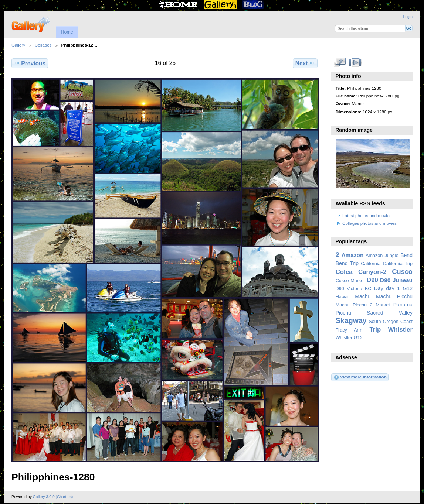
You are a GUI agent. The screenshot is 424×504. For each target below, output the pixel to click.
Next (305, 63)
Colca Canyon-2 (361, 272)
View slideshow (355, 62)
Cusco (402, 272)
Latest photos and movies (367, 215)
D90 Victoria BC (354, 289)
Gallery (18, 45)
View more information (360, 377)
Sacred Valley (390, 313)
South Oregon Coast (391, 322)
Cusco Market (350, 281)
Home (67, 32)
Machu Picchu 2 (354, 305)
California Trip (398, 264)
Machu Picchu (394, 296)
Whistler (400, 330)
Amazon (352, 255)
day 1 (393, 288)
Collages (43, 45)
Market (383, 305)
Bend (406, 255)
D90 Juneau (396, 280)
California (371, 264)
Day (379, 288)
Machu (363, 296)
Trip (375, 330)
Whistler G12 (349, 338)
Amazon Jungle (382, 256)
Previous (30, 63)
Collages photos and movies (369, 223)
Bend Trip (347, 263)
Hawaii (343, 297)
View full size (340, 62)
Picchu (343, 313)
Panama (403, 305)
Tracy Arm (349, 330)
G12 (408, 288)
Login (408, 17)
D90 (372, 280)
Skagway (351, 320)
